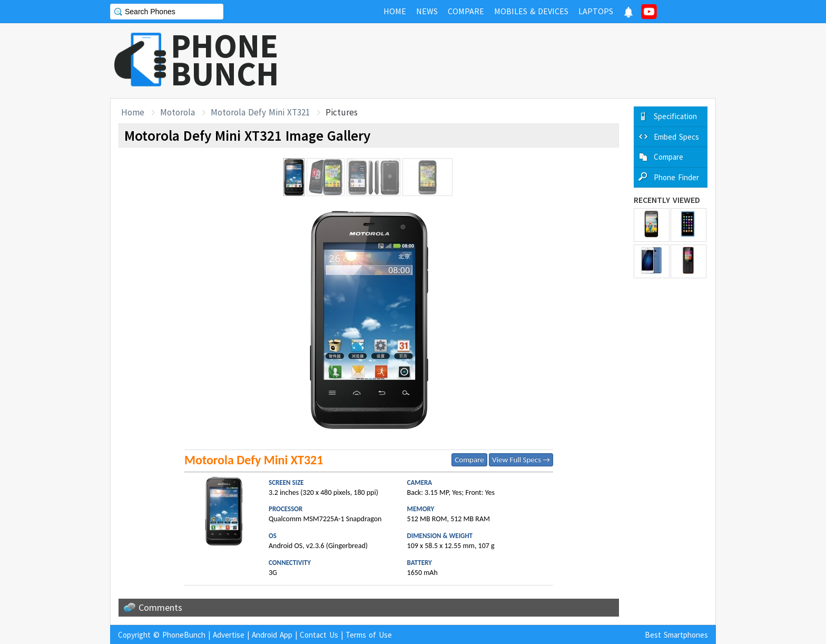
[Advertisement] (524, 61)
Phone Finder (676, 177)
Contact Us (319, 635)
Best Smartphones (676, 635)
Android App (272, 635)
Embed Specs (676, 137)
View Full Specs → (521, 460)
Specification (675, 116)
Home (133, 112)
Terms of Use (369, 635)
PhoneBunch (184, 635)
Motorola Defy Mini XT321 (260, 112)
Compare (469, 460)
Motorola (178, 112)
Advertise (229, 635)
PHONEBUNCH (225, 60)
